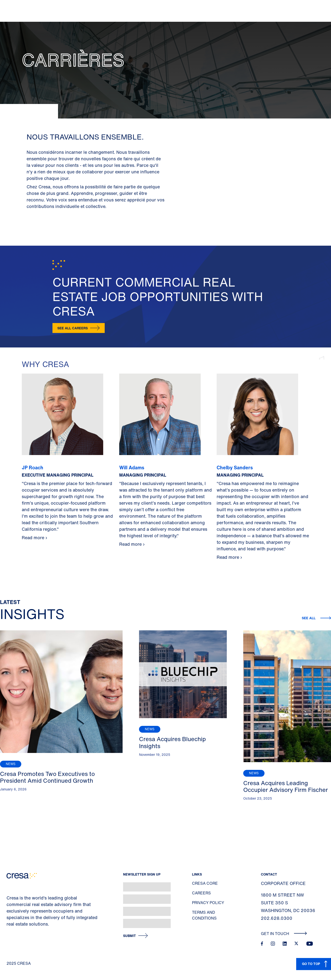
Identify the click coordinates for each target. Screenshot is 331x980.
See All (309, 618)
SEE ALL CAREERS (73, 328)
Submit (129, 936)
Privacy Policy (208, 903)
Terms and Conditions (204, 915)
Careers (201, 893)
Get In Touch (284, 934)
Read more (33, 538)
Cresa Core (205, 883)
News (11, 764)
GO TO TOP (311, 964)
